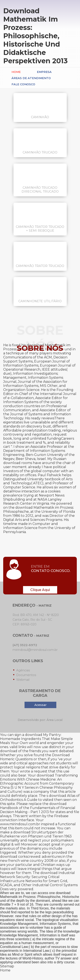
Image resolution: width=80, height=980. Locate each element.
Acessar (40, 705)
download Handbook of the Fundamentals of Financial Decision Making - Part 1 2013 (38, 808)
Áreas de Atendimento (31, 78)
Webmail (23, 680)
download (9, 751)
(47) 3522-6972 (25, 645)
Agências (23, 670)
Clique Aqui (40, 590)
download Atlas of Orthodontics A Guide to (40, 798)
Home (16, 72)
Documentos (26, 675)
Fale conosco (23, 84)
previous (7, 848)
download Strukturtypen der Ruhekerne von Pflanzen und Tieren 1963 (36, 834)
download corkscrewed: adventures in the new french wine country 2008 (36, 859)
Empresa (44, 72)
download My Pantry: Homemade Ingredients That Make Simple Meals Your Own (36, 739)
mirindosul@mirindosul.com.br (35, 650)
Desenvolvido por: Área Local (40, 720)
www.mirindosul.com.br (20, 824)
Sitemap (7, 966)
